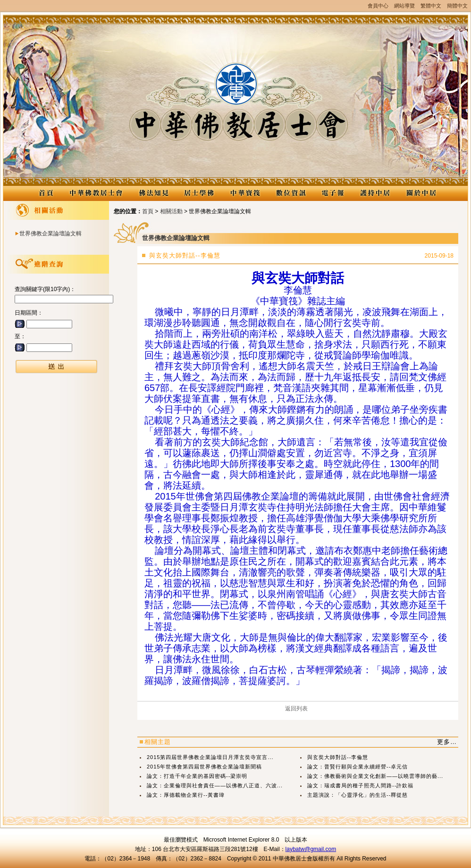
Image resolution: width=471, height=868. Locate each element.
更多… (447, 742)
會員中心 (378, 6)
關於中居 (421, 193)
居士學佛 (199, 193)
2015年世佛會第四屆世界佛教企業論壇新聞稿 (204, 767)
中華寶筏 (245, 193)
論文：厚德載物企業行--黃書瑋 (186, 795)
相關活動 (171, 211)
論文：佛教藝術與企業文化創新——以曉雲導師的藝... (375, 776)
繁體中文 (431, 6)
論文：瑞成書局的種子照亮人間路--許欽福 (360, 785)
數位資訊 (290, 193)
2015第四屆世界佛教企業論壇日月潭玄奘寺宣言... (210, 757)
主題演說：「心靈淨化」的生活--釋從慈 (357, 795)
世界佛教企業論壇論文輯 (50, 234)
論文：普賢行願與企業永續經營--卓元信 (357, 767)
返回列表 (296, 709)
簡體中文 (457, 6)
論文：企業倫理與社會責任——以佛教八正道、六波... (215, 785)
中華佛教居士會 (96, 193)
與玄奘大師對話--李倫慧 (338, 757)
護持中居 (375, 193)
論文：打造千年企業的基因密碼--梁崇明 (197, 776)
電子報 (333, 193)
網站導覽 (404, 6)
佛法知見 (153, 193)
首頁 (148, 211)
